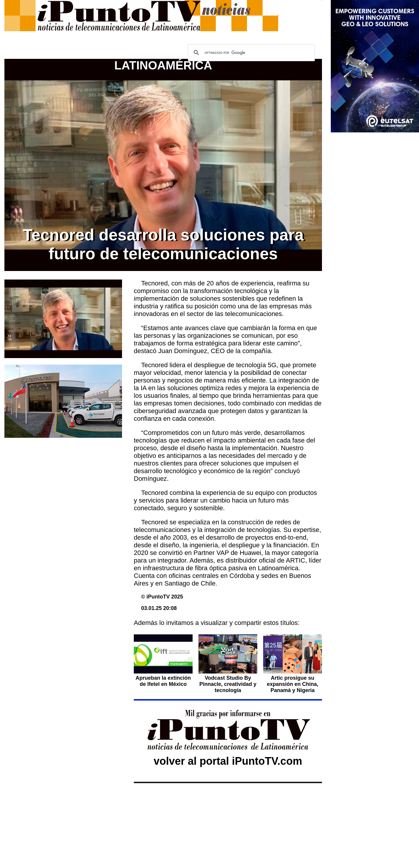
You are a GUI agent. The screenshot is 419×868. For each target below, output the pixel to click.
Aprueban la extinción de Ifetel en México (163, 681)
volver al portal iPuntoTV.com (228, 761)
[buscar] (251, 53)
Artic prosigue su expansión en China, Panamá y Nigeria (292, 684)
